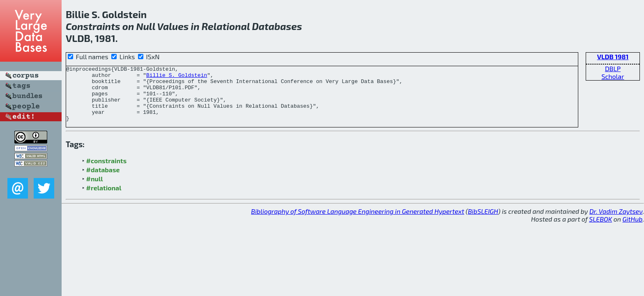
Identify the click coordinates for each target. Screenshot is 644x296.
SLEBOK (600, 230)
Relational (226, 26)
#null (95, 190)
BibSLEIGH (483, 222)
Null (146, 26)
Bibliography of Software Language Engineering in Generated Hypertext (358, 222)
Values (173, 26)
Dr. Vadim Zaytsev (616, 222)
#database (103, 181)
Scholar (613, 76)
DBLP (613, 68)
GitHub (633, 230)
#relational (104, 199)
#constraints (107, 172)
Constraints (93, 26)
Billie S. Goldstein (177, 77)
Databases (277, 26)
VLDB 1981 (613, 57)
